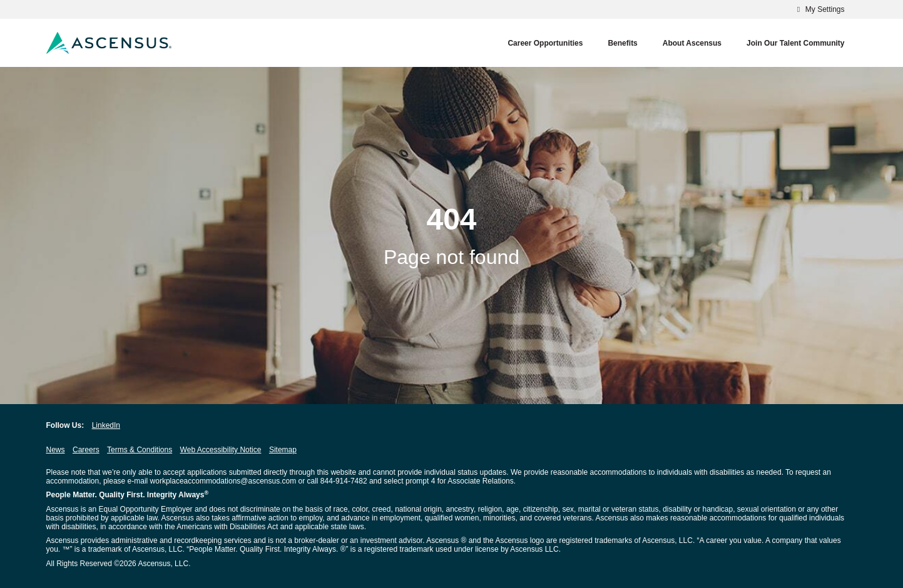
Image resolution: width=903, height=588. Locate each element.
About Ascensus (692, 43)
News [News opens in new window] (56, 450)
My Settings (819, 9)
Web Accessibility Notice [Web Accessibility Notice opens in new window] (221, 450)
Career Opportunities (545, 43)
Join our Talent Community (795, 43)
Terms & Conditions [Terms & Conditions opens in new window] (140, 450)
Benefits (622, 43)
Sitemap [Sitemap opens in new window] (283, 450)
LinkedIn (106, 425)
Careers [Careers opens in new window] (86, 450)
